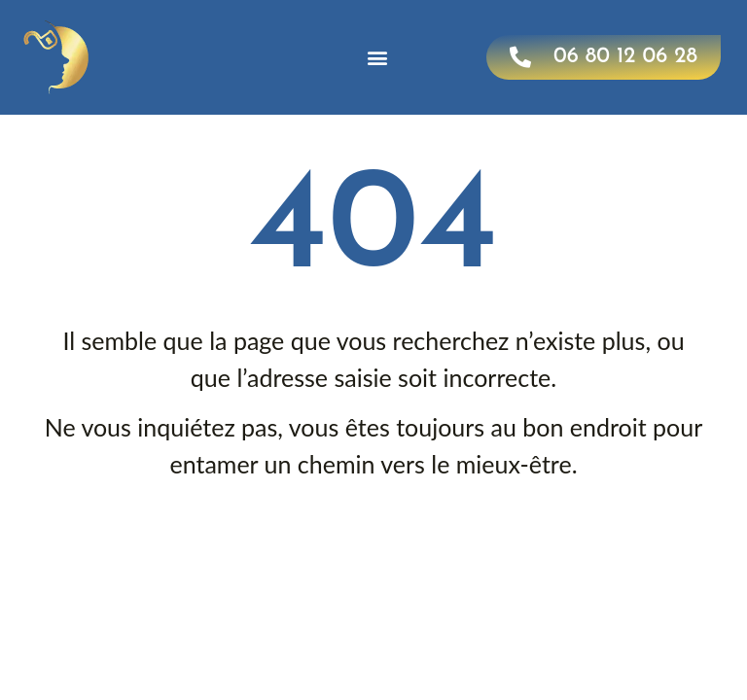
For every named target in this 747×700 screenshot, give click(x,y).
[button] (378, 58)
